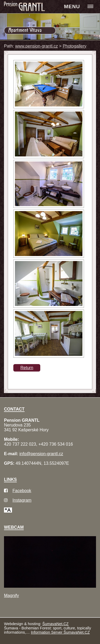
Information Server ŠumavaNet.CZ (60, 632)
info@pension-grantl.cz (41, 454)
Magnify (11, 596)
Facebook (22, 491)
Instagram (22, 500)
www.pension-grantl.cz (37, 46)
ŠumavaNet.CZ (55, 624)
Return (27, 368)
